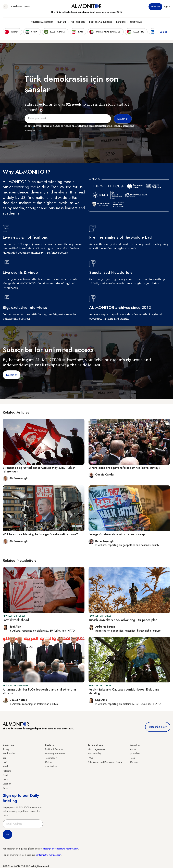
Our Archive (51, 766)
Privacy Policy (95, 754)
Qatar (6, 779)
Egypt (5, 775)
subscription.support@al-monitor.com (60, 849)
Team (133, 758)
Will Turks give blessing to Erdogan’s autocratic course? (40, 534)
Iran (5, 758)
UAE (5, 762)
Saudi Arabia (9, 754)
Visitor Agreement (96, 749)
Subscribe (155, 7)
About (133, 749)
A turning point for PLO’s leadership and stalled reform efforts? (39, 691)
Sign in (167, 7)
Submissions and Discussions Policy (105, 762)
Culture (62, 22)
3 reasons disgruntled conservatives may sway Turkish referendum (39, 470)
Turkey (6, 749)
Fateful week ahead (16, 620)
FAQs (90, 758)
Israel (5, 766)
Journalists (135, 754)
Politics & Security (42, 22)
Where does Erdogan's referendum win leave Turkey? (124, 468)
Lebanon (7, 784)
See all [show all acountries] (164, 32)
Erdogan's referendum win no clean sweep (117, 534)
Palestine (7, 771)
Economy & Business (101, 22)
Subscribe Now (158, 727)
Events (27, 7)
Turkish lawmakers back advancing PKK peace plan (123, 620)
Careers (134, 762)
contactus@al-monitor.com (48, 855)
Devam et (12, 375)
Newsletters (16, 7)
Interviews (136, 22)
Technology (78, 22)
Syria (5, 788)
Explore (121, 22)
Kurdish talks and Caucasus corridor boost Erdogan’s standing (124, 691)
